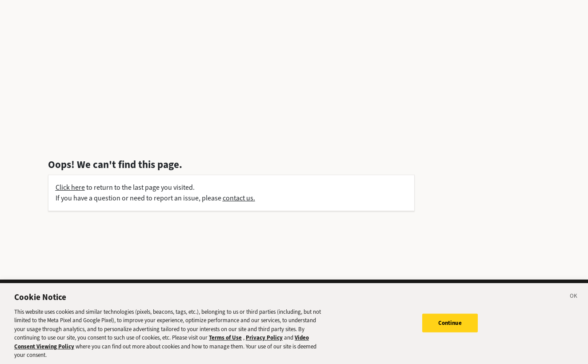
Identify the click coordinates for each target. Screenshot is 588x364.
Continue (450, 325)
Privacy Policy (264, 340)
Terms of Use (225, 340)
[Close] (574, 300)
